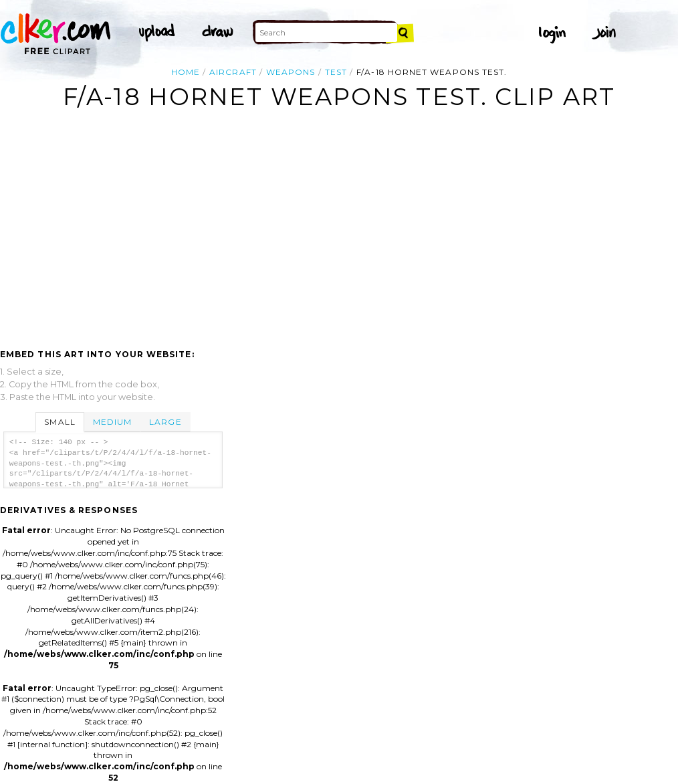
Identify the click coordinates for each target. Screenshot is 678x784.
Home (186, 72)
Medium (112, 422)
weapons (291, 72)
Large (165, 422)
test (336, 72)
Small (60, 422)
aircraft (233, 72)
